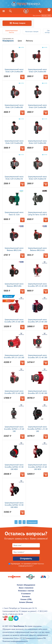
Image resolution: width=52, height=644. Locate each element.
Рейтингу (29, 41)
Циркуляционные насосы (11, 31)
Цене (20, 41)
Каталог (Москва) (26, 602)
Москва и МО (46, 16)
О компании (26, 594)
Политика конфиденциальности (15, 641)
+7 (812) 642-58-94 (15, 614)
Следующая (32, 522)
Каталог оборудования (26, 585)
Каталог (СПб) (26, 599)
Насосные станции (32, 32)
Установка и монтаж (26, 591)
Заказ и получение (26, 588)
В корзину (22, 77)
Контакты (26, 596)
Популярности (8, 41)
